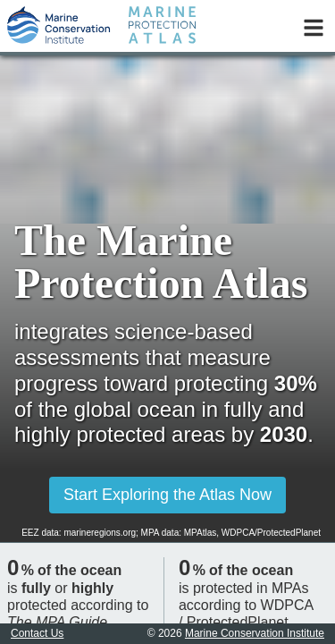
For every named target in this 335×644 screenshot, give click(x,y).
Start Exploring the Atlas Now (167, 495)
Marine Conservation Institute (255, 633)
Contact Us (37, 633)
